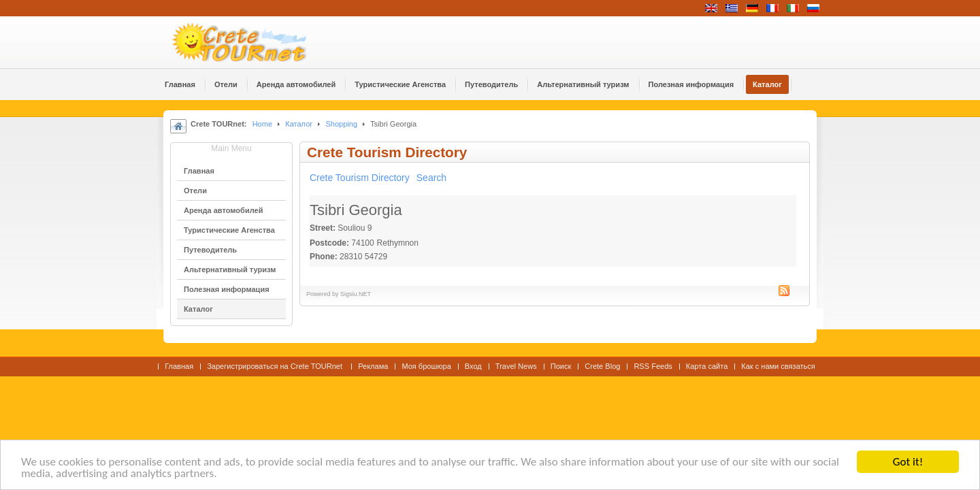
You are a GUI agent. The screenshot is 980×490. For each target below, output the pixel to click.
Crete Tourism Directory (360, 178)
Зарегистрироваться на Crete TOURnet (276, 366)
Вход (473, 366)
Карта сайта (707, 366)
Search (431, 178)
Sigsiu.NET (356, 294)
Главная (179, 366)
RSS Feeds (653, 366)
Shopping (341, 124)
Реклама (373, 366)
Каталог (299, 124)
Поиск (561, 366)
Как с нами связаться (778, 366)
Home (262, 124)
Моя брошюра (426, 366)
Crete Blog (602, 366)
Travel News (516, 366)
